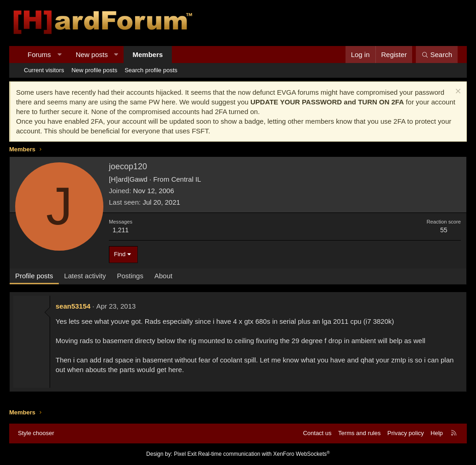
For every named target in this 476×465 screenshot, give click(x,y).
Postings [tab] (130, 276)
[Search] (437, 55)
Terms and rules (359, 433)
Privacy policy (405, 433)
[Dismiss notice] (457, 92)
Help (437, 433)
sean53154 (73, 306)
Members (148, 55)
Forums (39, 55)
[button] (59, 55)
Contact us (317, 433)
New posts (92, 55)
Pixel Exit (185, 454)
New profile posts (94, 70)
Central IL (186, 179)
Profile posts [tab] (34, 276)
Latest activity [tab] (85, 276)
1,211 (121, 230)
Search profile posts (151, 70)
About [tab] (163, 276)
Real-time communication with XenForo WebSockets (264, 454)
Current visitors (44, 70)
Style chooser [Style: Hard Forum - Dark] (36, 433)
